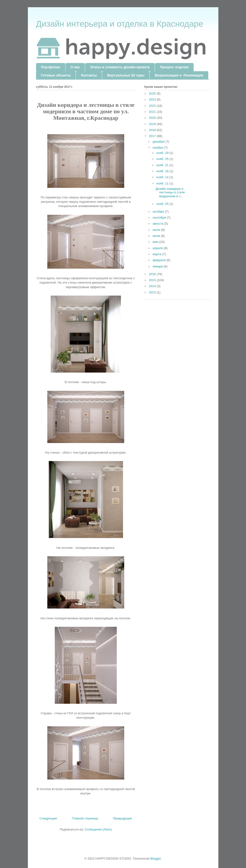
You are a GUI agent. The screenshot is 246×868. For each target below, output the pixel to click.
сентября (160, 218)
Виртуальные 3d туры (126, 75)
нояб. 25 (163, 159)
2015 (153, 280)
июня (157, 236)
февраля (160, 260)
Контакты (89, 75)
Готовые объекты (56, 75)
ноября (158, 148)
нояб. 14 (163, 177)
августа (158, 224)
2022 (153, 106)
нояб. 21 (163, 165)
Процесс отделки (174, 67)
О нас (75, 67)
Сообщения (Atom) (98, 829)
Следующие (48, 818)
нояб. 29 (163, 153)
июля (157, 230)
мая (156, 242)
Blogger (155, 858)
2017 (153, 136)
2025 (153, 93)
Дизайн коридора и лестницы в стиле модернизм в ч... (170, 192)
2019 (153, 124)
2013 (153, 292)
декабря (159, 142)
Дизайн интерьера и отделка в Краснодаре (120, 24)
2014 (153, 286)
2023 (153, 99)
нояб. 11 (163, 183)
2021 (153, 112)
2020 (153, 118)
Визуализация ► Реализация (179, 75)
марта (157, 254)
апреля (158, 248)
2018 (153, 130)
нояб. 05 (163, 204)
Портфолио (51, 67)
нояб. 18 (163, 171)
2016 (153, 274)
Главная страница (85, 818)
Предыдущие (123, 818)
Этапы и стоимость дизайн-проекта (120, 67)
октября (159, 212)
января (158, 266)
